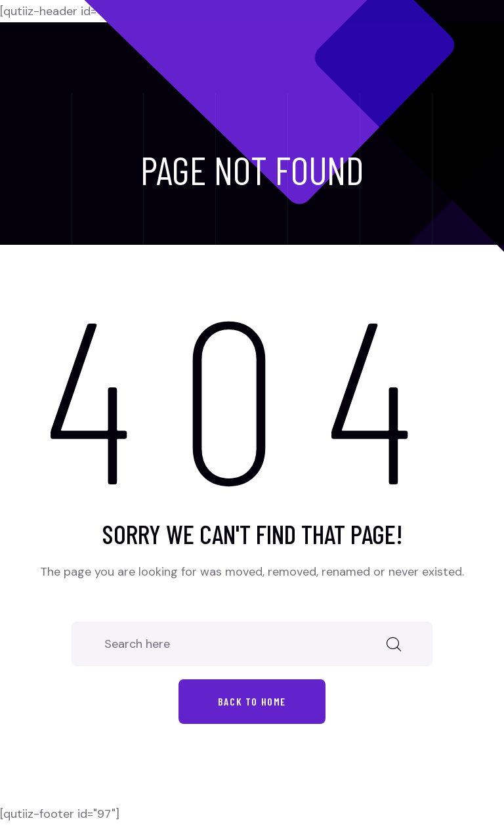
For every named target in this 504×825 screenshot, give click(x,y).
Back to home (252, 701)
